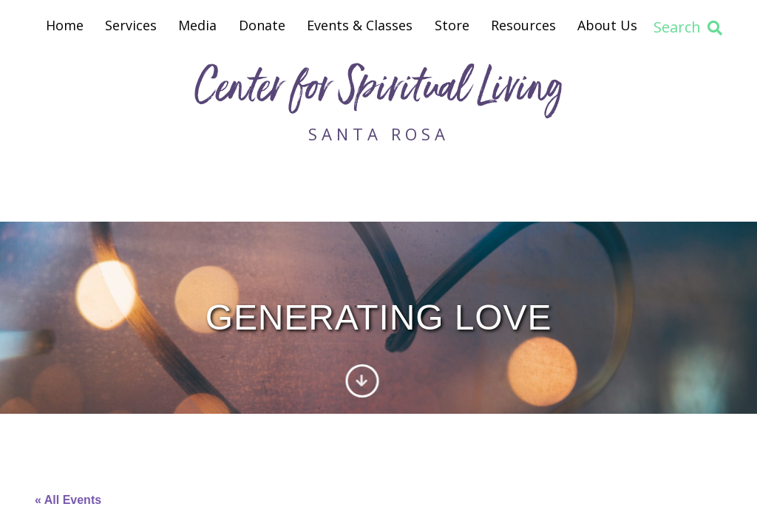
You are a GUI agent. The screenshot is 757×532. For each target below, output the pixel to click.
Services (131, 25)
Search (688, 27)
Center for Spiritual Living (378, 91)
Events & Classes (360, 25)
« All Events (68, 500)
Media (197, 25)
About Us (607, 25)
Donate (262, 25)
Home (65, 25)
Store (452, 25)
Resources (523, 25)
